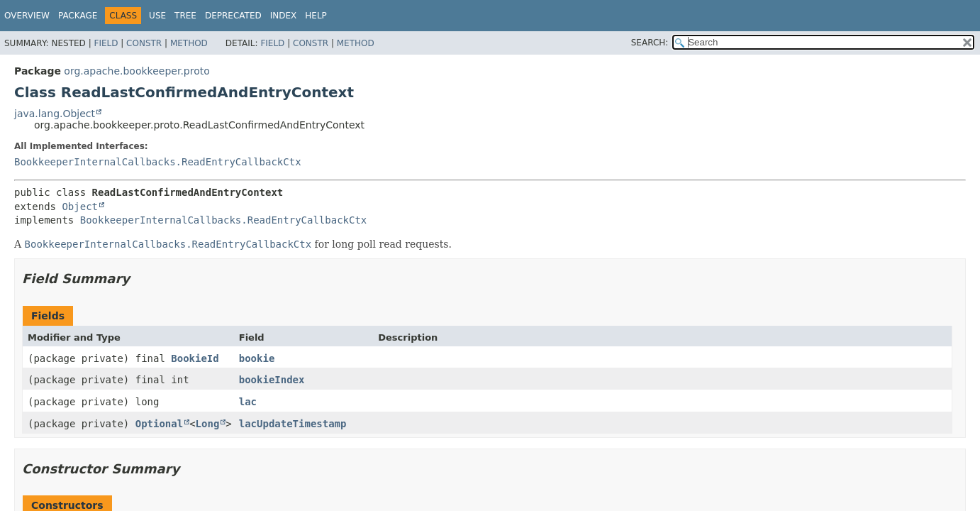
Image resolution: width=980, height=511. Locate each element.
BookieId (195, 358)
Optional (159, 424)
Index (284, 16)
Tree (185, 16)
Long (208, 424)
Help (316, 16)
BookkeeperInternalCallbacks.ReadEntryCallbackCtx (158, 162)
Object (80, 207)
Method (189, 43)
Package (78, 16)
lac (248, 402)
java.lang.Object (55, 114)
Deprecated (233, 16)
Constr (144, 43)
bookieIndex (272, 380)
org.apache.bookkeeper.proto (137, 71)
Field (106, 43)
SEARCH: (650, 43)
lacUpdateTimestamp (293, 424)
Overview (27, 16)
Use (157, 16)
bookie (257, 358)
